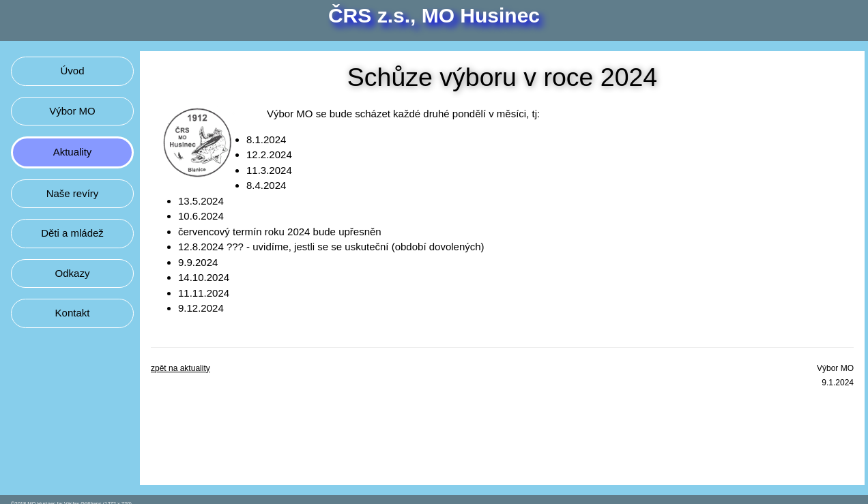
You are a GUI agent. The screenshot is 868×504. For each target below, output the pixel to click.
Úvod (72, 71)
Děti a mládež (72, 233)
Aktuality (73, 152)
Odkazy (73, 273)
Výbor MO (72, 111)
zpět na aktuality (180, 368)
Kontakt (73, 313)
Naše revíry (73, 193)
